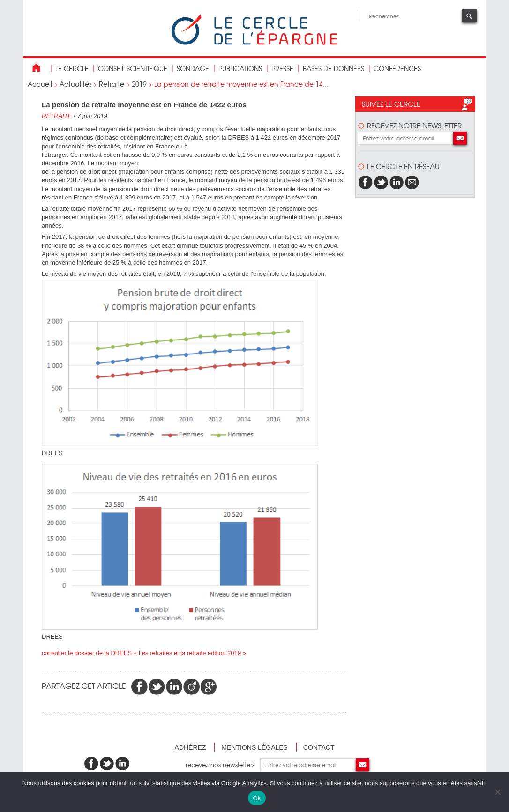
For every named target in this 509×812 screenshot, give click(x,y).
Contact (319, 747)
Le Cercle (72, 68)
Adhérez (191, 747)
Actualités (75, 84)
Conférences (397, 68)
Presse (282, 68)
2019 (139, 84)
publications (240, 68)
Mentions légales (254, 747)
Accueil (40, 84)
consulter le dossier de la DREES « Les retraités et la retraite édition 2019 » (144, 653)
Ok (257, 798)
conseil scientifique (133, 68)
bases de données (333, 68)
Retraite (112, 84)
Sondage (193, 68)
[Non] (497, 792)
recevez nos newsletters (223, 764)
